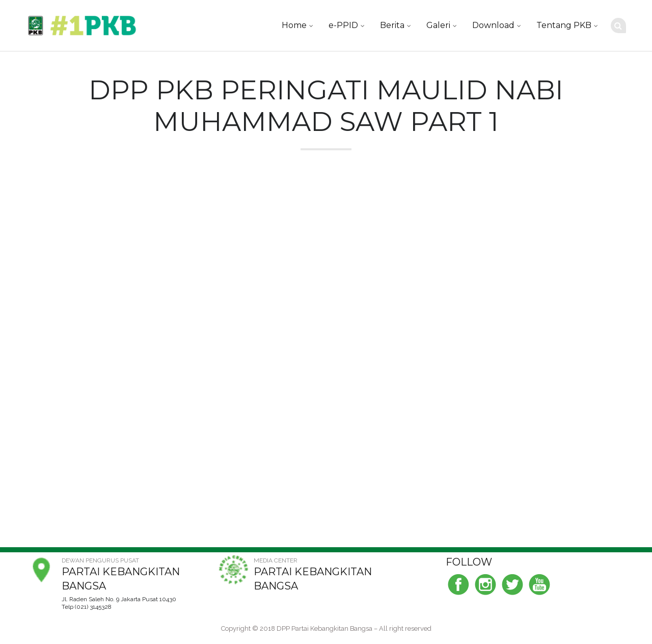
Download (493, 25)
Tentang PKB (564, 25)
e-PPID (343, 25)
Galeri (438, 25)
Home (294, 25)
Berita (392, 25)
